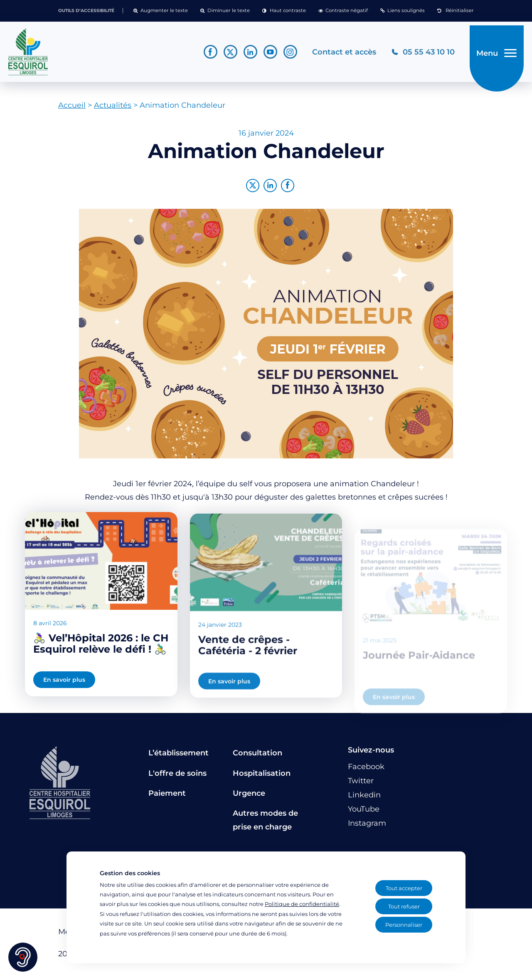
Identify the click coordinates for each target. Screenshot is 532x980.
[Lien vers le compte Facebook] (205, 53)
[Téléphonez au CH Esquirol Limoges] (417, 53)
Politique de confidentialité (302, 904)
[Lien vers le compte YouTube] (265, 53)
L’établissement (179, 756)
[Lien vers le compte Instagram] (285, 53)
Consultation (257, 756)
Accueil (72, 109)
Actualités (113, 109)
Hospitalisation (262, 776)
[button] (161, 11)
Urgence (249, 797)
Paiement (167, 797)
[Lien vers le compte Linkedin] (245, 53)
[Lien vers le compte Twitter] (225, 53)
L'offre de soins (177, 776)
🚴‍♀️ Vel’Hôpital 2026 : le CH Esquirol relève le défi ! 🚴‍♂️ (101, 655)
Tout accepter (404, 888)
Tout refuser (404, 906)
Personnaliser (404, 925)
